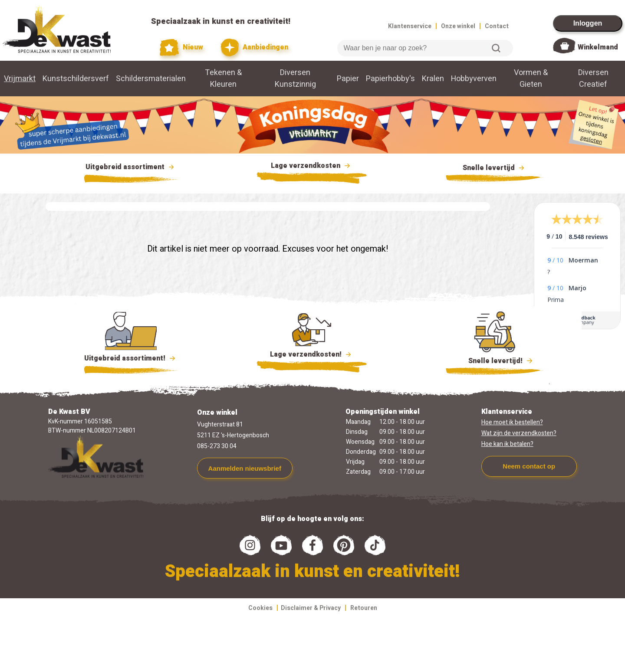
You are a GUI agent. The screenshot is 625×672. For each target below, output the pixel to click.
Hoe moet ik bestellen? (512, 422)
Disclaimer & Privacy (311, 608)
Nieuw (181, 48)
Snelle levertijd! (495, 360)
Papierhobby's (390, 79)
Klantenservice (410, 26)
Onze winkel (458, 26)
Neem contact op (529, 466)
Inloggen (588, 23)
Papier (348, 79)
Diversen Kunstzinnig (295, 79)
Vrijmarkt (20, 79)
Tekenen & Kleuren (223, 79)
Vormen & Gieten (531, 79)
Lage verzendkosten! (312, 356)
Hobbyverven (474, 79)
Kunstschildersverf (76, 79)
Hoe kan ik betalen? (507, 444)
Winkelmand (598, 47)
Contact (497, 26)
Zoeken (496, 48)
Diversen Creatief (593, 79)
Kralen (433, 79)
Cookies (260, 608)
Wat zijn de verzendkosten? (519, 433)
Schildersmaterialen (151, 79)
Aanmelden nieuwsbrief (245, 468)
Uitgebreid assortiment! (131, 358)
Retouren (364, 608)
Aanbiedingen (255, 48)
